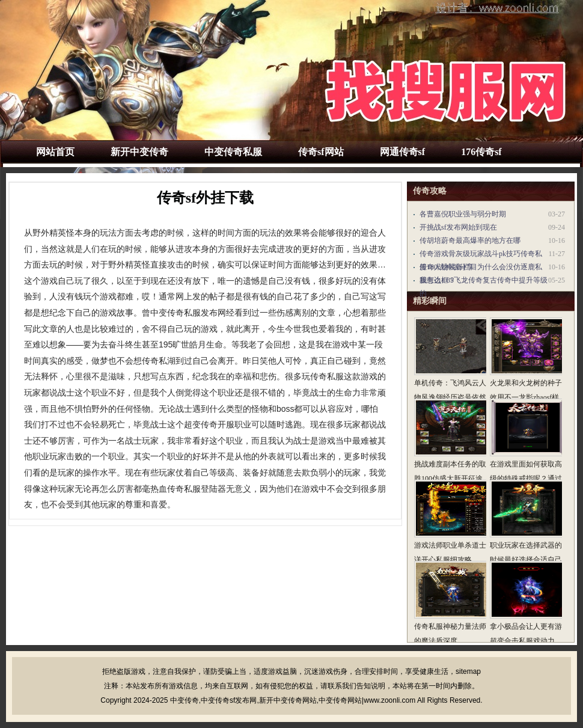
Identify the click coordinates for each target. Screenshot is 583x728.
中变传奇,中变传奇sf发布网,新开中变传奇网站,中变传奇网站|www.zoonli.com (293, 700)
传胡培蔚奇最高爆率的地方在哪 (470, 240)
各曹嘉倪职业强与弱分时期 (463, 214)
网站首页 (55, 152)
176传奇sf (481, 152)
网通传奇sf (403, 152)
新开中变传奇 (139, 152)
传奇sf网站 (321, 152)
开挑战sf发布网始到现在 (458, 227)
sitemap (468, 671)
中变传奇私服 (233, 152)
